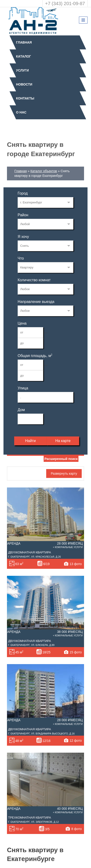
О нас (21, 112)
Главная (24, 42)
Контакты (25, 98)
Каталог (24, 56)
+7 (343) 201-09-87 (65, 3)
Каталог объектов (44, 171)
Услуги (22, 70)
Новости (24, 84)
